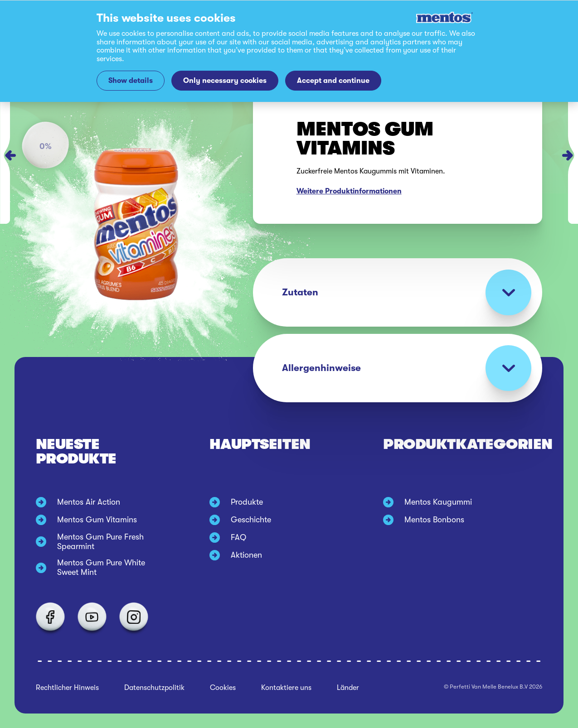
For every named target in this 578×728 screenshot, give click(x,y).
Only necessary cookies (225, 80)
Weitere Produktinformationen (349, 191)
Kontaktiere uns (286, 688)
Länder (348, 688)
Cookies (223, 688)
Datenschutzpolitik (154, 688)
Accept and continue (333, 80)
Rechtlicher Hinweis (67, 688)
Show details (131, 80)
